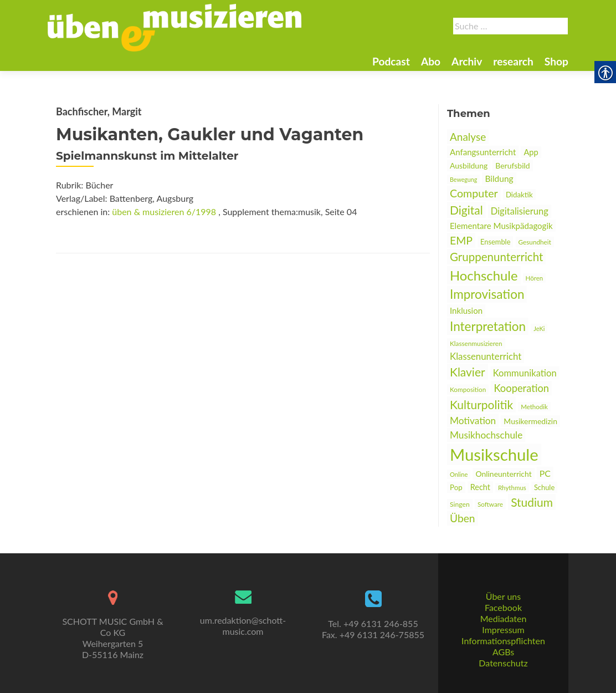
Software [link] (490, 504)
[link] (174, 27)
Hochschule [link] (484, 275)
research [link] (513, 61)
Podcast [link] (391, 61)
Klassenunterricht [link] (486, 356)
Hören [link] (535, 278)
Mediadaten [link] (504, 618)
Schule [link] (544, 487)
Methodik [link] (534, 407)
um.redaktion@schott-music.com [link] (243, 626)
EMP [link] (461, 240)
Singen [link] (460, 504)
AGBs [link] (503, 652)
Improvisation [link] (487, 294)
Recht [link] (480, 487)
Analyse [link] (468, 137)
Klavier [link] (468, 372)
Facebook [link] (503, 607)
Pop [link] (456, 487)
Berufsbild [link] (512, 165)
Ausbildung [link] (469, 165)
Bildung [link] (499, 179)
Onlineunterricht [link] (503, 474)
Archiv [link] (467, 61)
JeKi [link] (539, 328)
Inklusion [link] (466, 310)
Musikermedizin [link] (530, 421)
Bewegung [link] (463, 179)
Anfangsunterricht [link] (483, 152)
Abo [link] (431, 61)
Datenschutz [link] (503, 663)
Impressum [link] (503, 630)
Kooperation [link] (521, 388)
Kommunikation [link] (525, 373)
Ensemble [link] (495, 242)
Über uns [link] (503, 596)
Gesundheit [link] (535, 242)
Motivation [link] (473, 421)
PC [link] (545, 473)
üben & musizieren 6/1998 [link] (164, 212)
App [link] (531, 152)
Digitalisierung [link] (520, 211)
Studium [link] (532, 502)
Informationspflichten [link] (503, 641)
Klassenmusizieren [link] (476, 343)
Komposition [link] (468, 389)
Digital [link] (466, 210)
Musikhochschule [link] (486, 435)
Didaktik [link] (519, 195)
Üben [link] (463, 518)
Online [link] (459, 474)
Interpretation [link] (488, 326)
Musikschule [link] (494, 454)
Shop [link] (556, 61)
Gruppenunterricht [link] (496, 257)
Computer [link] (474, 193)
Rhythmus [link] (512, 488)
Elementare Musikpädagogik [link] (501, 226)
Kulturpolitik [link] (481, 404)
